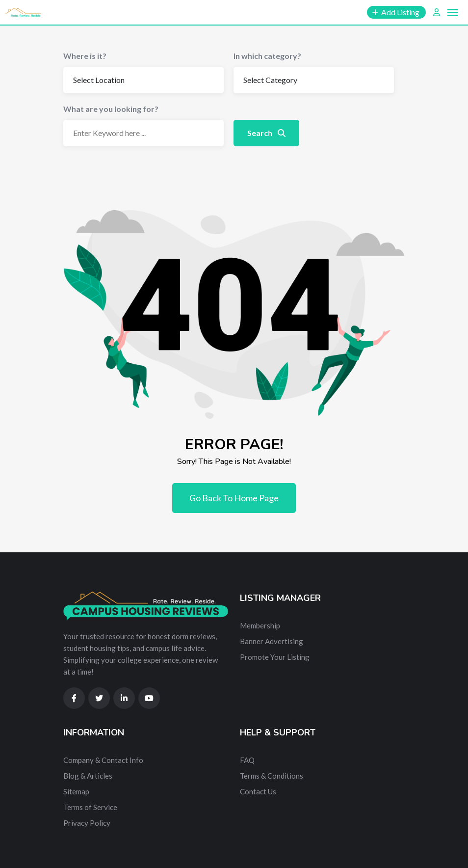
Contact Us (258, 791)
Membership (260, 625)
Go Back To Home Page (234, 498)
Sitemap (76, 791)
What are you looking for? (111, 109)
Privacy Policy (87, 823)
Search (266, 133)
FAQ (247, 760)
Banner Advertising (272, 641)
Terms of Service (90, 807)
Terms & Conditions (272, 776)
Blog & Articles (88, 776)
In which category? (267, 56)
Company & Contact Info (103, 760)
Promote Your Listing (275, 657)
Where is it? (85, 56)
